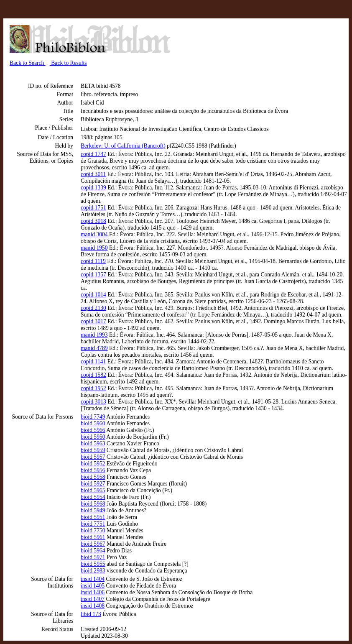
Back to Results (68, 63)
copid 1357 (93, 275)
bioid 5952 (93, 464)
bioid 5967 (93, 544)
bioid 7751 (93, 524)
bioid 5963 (93, 443)
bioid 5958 (93, 477)
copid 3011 (93, 174)
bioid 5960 (93, 423)
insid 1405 (93, 586)
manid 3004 (94, 234)
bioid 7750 (93, 530)
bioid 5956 (93, 470)
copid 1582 (93, 375)
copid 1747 (93, 154)
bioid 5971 (93, 557)
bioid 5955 (93, 564)
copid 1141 (93, 362)
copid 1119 (93, 261)
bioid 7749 (93, 417)
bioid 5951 (93, 517)
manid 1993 (94, 335)
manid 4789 (94, 348)
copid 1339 (93, 188)
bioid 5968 (93, 504)
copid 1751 (93, 208)
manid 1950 (94, 248)
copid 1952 (93, 388)
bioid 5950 (93, 437)
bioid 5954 (93, 497)
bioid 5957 (93, 457)
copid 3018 (93, 221)
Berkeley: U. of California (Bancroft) (123, 146)
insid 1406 (93, 592)
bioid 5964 (93, 551)
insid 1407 (93, 599)
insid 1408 (93, 606)
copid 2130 (93, 308)
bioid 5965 (93, 490)
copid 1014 (93, 295)
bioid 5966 (93, 430)
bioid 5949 (93, 510)
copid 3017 (93, 321)
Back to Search (28, 63)
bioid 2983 (93, 571)
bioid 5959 (93, 450)
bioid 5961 (93, 537)
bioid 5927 (93, 484)
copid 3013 (93, 402)
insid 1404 (93, 579)
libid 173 (91, 614)
